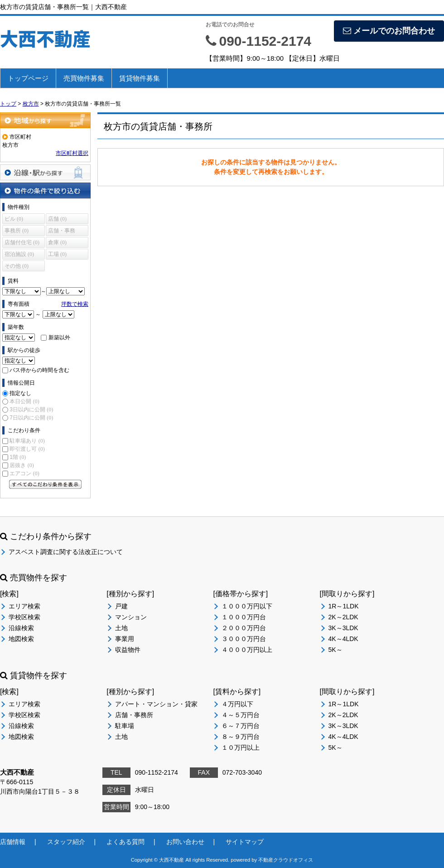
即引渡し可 (27, 449)
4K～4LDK (343, 639)
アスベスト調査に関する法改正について (66, 552)
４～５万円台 (241, 715)
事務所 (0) (17, 231)
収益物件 (128, 650)
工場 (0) (57, 254)
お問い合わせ (185, 842)
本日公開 (24, 401)
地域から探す (45, 120)
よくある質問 (125, 842)
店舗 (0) (57, 219)
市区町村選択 (72, 153)
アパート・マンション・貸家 (156, 704)
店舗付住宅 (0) (22, 242)
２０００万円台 (244, 628)
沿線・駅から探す (45, 172)
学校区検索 (24, 617)
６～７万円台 (241, 726)
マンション (131, 617)
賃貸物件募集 (140, 78)
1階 (18, 457)
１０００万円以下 (247, 606)
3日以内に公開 (31, 410)
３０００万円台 (244, 639)
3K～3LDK (343, 628)
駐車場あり (27, 441)
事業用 (125, 639)
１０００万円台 (244, 617)
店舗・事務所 (134, 715)
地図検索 (21, 639)
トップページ (28, 78)
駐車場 (125, 726)
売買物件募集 (84, 78)
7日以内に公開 (31, 418)
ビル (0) (14, 219)
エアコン (24, 473)
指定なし (20, 393)
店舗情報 (13, 842)
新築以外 (59, 338)
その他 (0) (17, 266)
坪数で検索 (75, 304)
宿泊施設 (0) (19, 254)
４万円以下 (237, 704)
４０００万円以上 (247, 650)
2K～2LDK (343, 617)
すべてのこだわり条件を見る (45, 484)
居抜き (22, 465)
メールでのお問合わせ (389, 31)
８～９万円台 (241, 737)
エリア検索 (24, 606)
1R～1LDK (344, 606)
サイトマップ (245, 842)
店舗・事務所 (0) (62, 232)
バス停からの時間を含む (39, 370)
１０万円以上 (241, 747)
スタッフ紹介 (66, 842)
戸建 (121, 606)
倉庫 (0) (57, 242)
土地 (121, 628)
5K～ (335, 650)
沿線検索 (21, 628)
